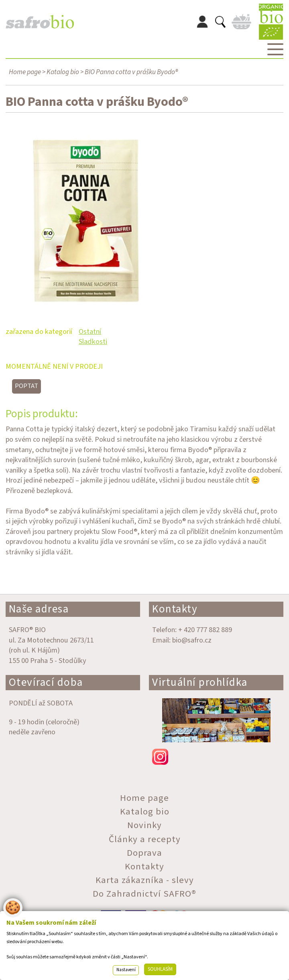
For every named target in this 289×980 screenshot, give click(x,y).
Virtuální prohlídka (200, 682)
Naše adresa (39, 609)
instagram (216, 757)
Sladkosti (93, 341)
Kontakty (175, 609)
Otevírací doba (46, 682)
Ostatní (90, 331)
